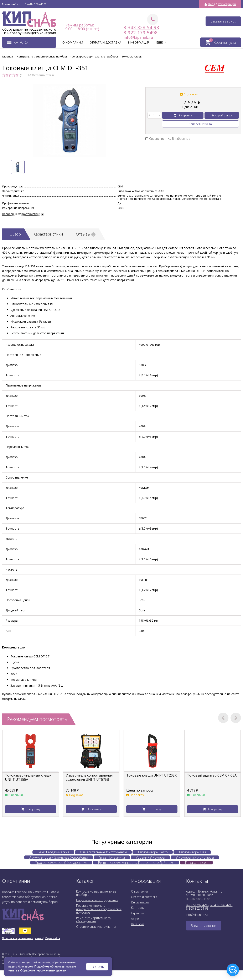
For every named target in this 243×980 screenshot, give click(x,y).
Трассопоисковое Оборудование (61, 863)
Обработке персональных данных (43, 970)
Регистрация (227, 4)
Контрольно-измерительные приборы (96, 893)
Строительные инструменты (96, 927)
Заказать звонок (223, 21)
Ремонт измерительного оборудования (93, 920)
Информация (139, 42)
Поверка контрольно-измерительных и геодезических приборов (99, 909)
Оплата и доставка (105, 42)
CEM (120, 186)
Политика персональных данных (22, 938)
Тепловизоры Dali (192, 852)
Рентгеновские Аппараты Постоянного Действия (136, 863)
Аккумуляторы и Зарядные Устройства (59, 857)
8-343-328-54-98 (141, 27)
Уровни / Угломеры (150, 857)
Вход (211, 4)
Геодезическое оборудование (97, 900)
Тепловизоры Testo (153, 852)
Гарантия (138, 913)
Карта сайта (53, 938)
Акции (135, 919)
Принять (97, 967)
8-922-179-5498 (137, 33)
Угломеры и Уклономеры (195, 857)
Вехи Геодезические (53, 852)
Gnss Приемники (112, 857)
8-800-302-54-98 (197, 908)
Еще (161, 42)
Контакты (138, 908)
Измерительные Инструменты (103, 852)
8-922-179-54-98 (197, 905)
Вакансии (138, 924)
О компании (73, 42)
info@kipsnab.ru (197, 915)
